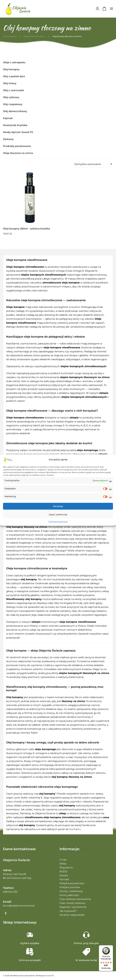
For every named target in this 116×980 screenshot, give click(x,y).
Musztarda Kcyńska (15, 125)
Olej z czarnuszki (14, 90)
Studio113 (50, 976)
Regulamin (66, 868)
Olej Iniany (10, 83)
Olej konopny (11, 69)
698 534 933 (10, 892)
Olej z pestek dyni (14, 76)
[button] (111, 9)
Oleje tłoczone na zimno (18, 153)
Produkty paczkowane (17, 146)
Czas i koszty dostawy (72, 903)
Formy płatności (69, 895)
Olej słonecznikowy (15, 111)
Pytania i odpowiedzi (72, 915)
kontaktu (75, 829)
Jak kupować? (68, 911)
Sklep (63, 864)
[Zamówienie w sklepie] (93, 164)
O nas (63, 860)
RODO (63, 871)
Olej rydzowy (11, 97)
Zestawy (8, 139)
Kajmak (8, 118)
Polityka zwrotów (70, 887)
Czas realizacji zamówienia (75, 899)
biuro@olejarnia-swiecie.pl (19, 906)
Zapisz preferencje (58, 514)
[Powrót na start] (18, 9)
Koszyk (64, 875)
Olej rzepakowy (13, 104)
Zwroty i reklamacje (71, 891)
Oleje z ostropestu (14, 62)
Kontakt (64, 879)
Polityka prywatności (58, 522)
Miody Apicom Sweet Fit (18, 132)
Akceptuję (58, 506)
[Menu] (111, 947)
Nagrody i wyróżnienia (73, 907)
